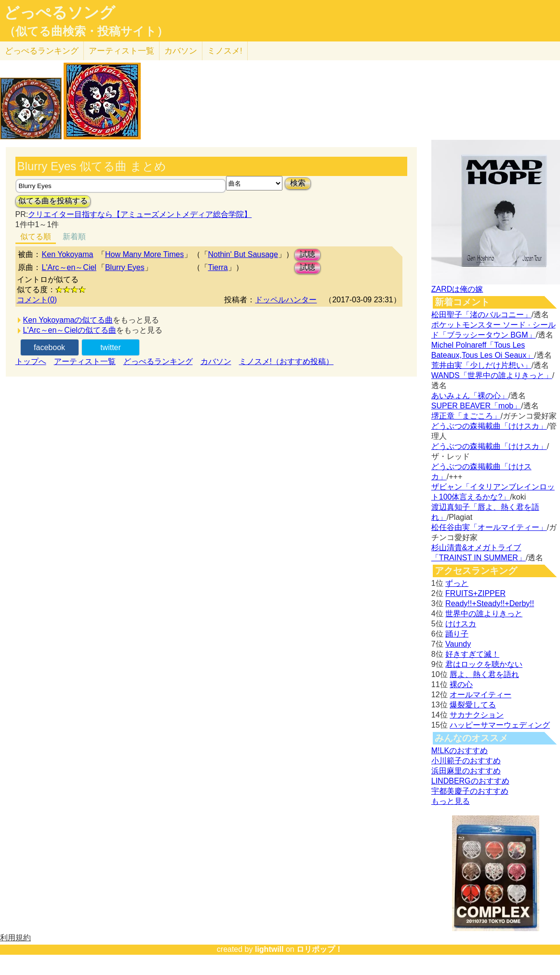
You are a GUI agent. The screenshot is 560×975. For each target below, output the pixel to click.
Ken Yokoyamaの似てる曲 (68, 320)
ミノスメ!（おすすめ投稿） (286, 361)
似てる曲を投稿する (53, 201)
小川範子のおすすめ (466, 761)
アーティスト (121, 51)
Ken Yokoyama (68, 254)
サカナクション (477, 715)
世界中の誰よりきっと (484, 614)
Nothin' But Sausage (243, 254)
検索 (298, 183)
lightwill (269, 949)
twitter (111, 347)
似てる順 (36, 237)
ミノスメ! (225, 51)
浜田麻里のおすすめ (466, 771)
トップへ (31, 361)
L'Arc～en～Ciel (69, 267)
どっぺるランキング (158, 361)
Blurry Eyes (125, 267)
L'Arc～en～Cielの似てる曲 (70, 330)
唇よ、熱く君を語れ (484, 674)
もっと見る (451, 801)
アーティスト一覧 (85, 361)
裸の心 (461, 684)
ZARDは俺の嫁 (457, 289)
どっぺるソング (60, 13)
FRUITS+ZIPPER (475, 593)
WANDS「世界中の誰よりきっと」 (492, 375)
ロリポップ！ (320, 949)
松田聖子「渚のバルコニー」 (481, 315)
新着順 (74, 237)
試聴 (307, 254)
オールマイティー (480, 695)
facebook (49, 347)
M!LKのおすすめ (460, 751)
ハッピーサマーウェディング (500, 725)
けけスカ (461, 624)
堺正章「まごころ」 (466, 416)
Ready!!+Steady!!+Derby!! (490, 603)
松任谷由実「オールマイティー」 (489, 527)
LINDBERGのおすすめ (470, 781)
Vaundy (458, 644)
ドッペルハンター (286, 300)
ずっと (457, 583)
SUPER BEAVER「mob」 (476, 406)
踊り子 (457, 634)
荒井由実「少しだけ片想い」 (481, 365)
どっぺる (42, 51)
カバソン (181, 51)
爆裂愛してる (473, 705)
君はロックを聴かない (484, 664)
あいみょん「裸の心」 (470, 396)
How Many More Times (145, 254)
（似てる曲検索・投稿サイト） (86, 31)
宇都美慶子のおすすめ (470, 791)
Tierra (218, 267)
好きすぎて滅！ (472, 654)
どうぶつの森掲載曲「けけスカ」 (489, 426)
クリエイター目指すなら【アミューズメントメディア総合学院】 (140, 214)
